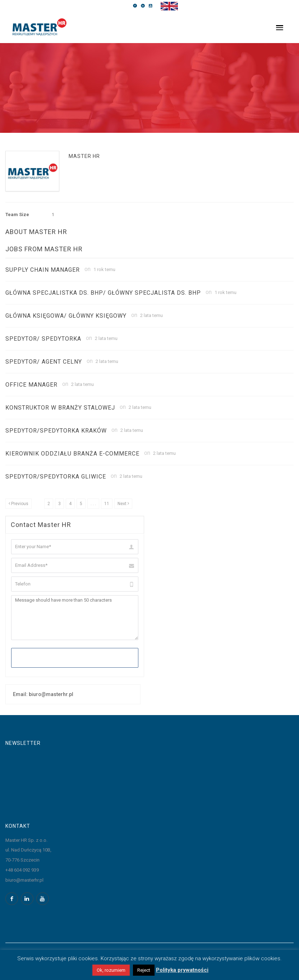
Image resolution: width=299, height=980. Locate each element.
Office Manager (31, 385)
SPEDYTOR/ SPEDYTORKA (43, 339)
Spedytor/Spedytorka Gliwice (56, 477)
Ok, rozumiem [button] (111, 970)
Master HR (84, 156)
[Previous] (19, 504)
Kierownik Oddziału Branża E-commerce (72, 454)
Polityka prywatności (182, 970)
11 (107, 504)
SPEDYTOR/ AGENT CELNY (44, 362)
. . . (93, 504)
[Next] (123, 504)
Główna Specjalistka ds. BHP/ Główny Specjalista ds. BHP (103, 293)
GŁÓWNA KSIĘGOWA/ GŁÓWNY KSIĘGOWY (66, 316)
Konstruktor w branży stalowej (60, 408)
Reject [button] (144, 970)
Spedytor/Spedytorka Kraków (56, 431)
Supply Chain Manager (43, 270)
